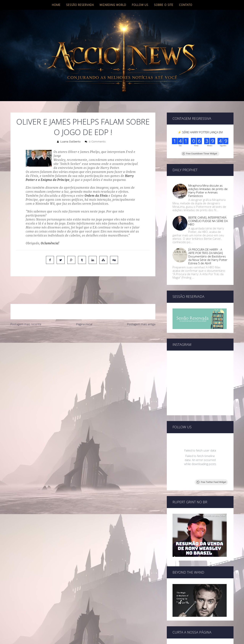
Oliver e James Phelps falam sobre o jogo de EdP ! (83, 127)
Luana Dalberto (71, 142)
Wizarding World (113, 5)
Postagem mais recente (26, 308)
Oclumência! (50, 243)
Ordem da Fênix (96, 196)
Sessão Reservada (80, 5)
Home (56, 5)
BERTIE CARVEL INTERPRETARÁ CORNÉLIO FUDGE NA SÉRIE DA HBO (208, 221)
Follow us (140, 5)
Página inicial (84, 308)
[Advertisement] (83, 341)
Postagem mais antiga (141, 308)
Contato (186, 5)
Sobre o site (164, 5)
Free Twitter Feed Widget (211, 469)
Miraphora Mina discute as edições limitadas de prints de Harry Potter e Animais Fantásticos (208, 191)
